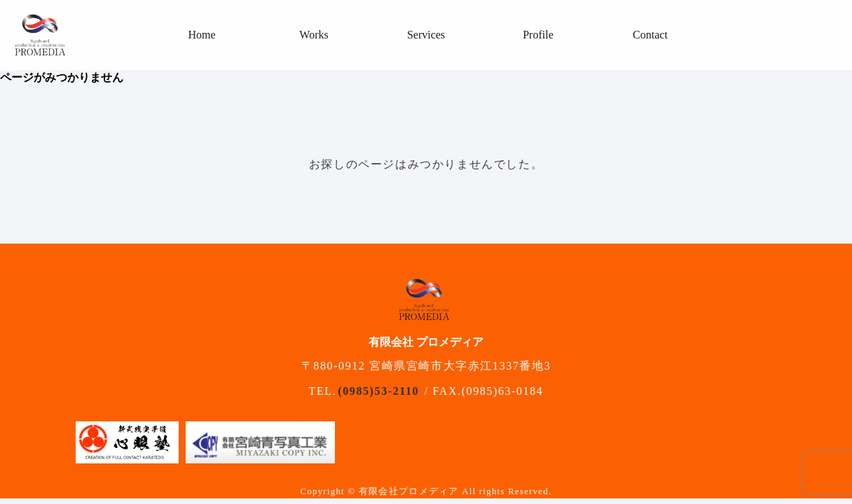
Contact (650, 35)
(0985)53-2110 (378, 391)
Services (426, 35)
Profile (538, 35)
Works (314, 35)
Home (201, 35)
